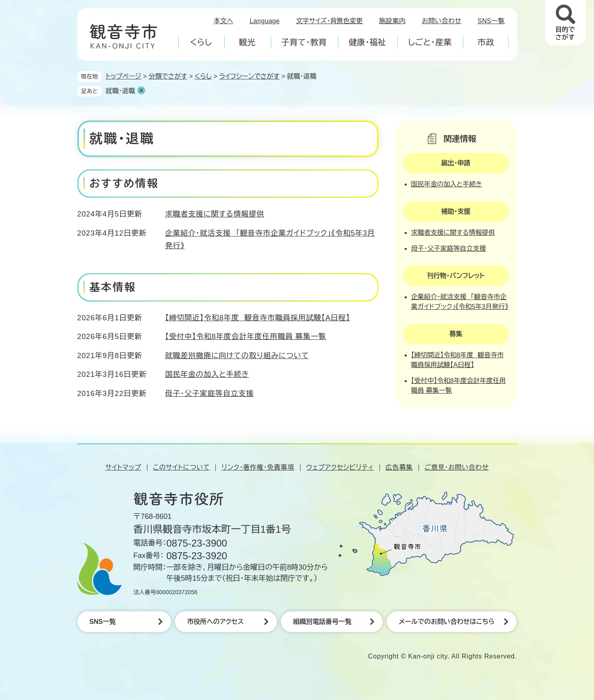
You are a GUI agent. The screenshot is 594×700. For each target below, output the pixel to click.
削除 (141, 90)
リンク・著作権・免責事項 (258, 467)
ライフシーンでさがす (249, 76)
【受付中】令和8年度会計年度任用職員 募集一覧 (246, 337)
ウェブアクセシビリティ (340, 467)
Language (265, 21)
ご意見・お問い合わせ (457, 467)
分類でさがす (168, 76)
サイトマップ (123, 467)
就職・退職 (121, 91)
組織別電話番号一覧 (322, 622)
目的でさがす (565, 33)
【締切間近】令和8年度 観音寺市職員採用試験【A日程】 (258, 318)
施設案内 (392, 21)
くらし (203, 76)
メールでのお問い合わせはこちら (447, 622)
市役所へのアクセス (216, 622)
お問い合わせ (442, 21)
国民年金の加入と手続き (207, 374)
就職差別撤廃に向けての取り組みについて (237, 356)
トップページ (124, 76)
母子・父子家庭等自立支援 (210, 394)
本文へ (224, 21)
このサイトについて (181, 467)
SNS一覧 (491, 21)
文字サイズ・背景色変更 (329, 21)
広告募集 (399, 467)
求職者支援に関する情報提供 (215, 214)
